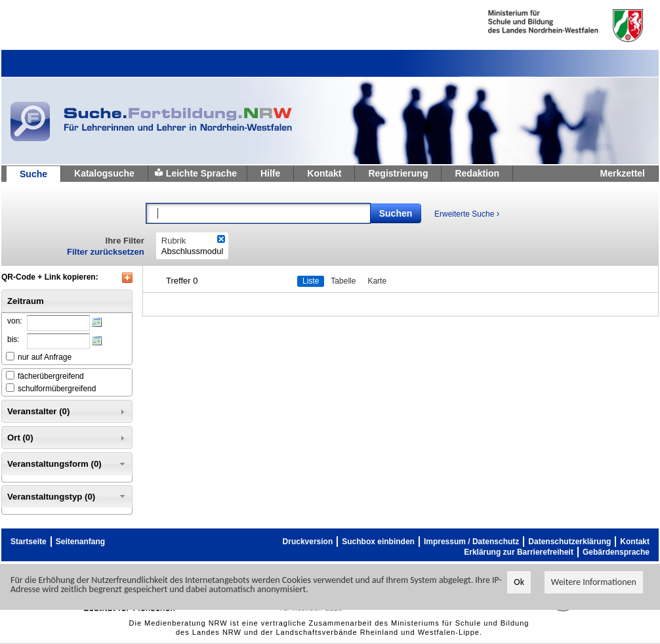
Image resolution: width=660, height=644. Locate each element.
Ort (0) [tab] (67, 438)
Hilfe (270, 173)
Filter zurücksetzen (106, 252)
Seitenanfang (80, 542)
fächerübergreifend (51, 376)
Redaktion (477, 173)
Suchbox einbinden (378, 542)
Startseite (29, 542)
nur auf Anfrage (45, 357)
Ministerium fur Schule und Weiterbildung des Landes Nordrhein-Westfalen (544, 26)
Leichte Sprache (201, 173)
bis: (13, 339)
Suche (33, 174)
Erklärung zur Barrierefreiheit (519, 552)
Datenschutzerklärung (569, 542)
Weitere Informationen (594, 582)
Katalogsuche (104, 173)
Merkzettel (623, 173)
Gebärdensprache (616, 552)
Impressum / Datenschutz (471, 542)
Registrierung (398, 173)
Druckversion (308, 542)
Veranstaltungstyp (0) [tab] (67, 496)
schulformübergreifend (57, 389)
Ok (519, 582)
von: (15, 321)
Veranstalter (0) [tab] (67, 412)
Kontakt (324, 173)
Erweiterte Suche (467, 213)
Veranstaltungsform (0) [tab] (67, 464)
